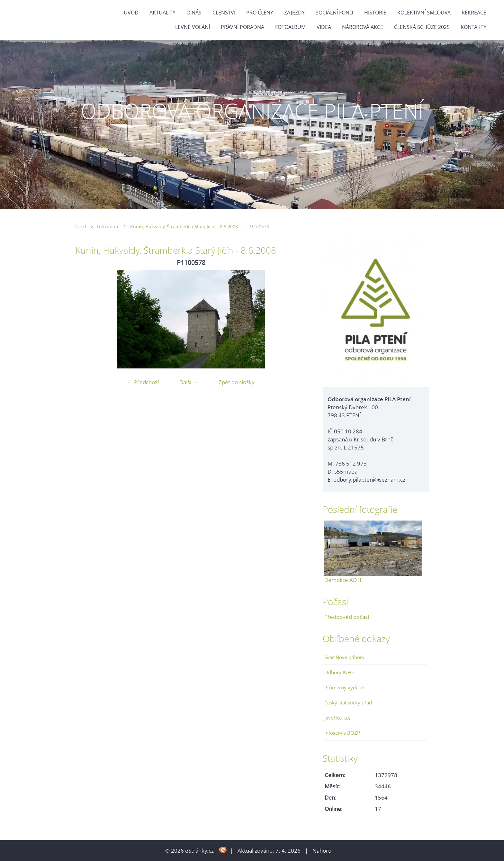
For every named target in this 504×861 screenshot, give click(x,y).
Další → (189, 382)
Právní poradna (243, 27)
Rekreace (474, 13)
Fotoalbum (290, 27)
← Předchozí (143, 382)
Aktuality (162, 13)
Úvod (131, 13)
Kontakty (473, 27)
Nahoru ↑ (324, 851)
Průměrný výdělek (345, 687)
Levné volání (193, 27)
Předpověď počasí (347, 617)
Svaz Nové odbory (344, 657)
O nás (194, 13)
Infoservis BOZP (342, 733)
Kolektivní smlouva (424, 13)
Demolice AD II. (344, 580)
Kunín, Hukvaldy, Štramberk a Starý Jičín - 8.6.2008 (184, 227)
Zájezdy (294, 13)
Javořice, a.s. (338, 718)
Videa (324, 27)
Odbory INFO (339, 672)
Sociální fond (334, 13)
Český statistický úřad (348, 702)
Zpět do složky (237, 382)
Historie (375, 13)
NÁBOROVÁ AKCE (363, 27)
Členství (224, 13)
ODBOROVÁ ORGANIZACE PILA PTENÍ (252, 111)
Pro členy (260, 13)
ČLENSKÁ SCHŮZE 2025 (422, 27)
